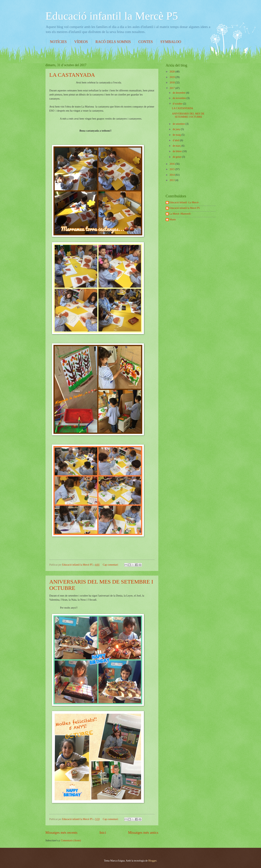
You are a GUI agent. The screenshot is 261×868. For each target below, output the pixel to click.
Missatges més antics (143, 833)
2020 (172, 72)
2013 (172, 180)
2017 (172, 88)
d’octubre (178, 104)
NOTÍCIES (58, 42)
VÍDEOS (81, 42)
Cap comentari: (111, 565)
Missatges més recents (62, 833)
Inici (103, 833)
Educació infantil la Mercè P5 (112, 16)
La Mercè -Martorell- (180, 214)
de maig (177, 135)
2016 (172, 164)
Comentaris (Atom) (71, 840)
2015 (172, 169)
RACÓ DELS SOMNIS (113, 42)
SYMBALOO (171, 42)
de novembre (180, 98)
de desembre (179, 93)
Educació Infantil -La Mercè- (184, 202)
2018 (172, 83)
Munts (173, 220)
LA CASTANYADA (72, 75)
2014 (172, 175)
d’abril (176, 140)
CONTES (146, 42)
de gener (177, 157)
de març (177, 146)
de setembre (179, 124)
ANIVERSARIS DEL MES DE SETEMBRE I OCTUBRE (188, 115)
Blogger (152, 861)
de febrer (177, 151)
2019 (172, 77)
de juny (177, 129)
